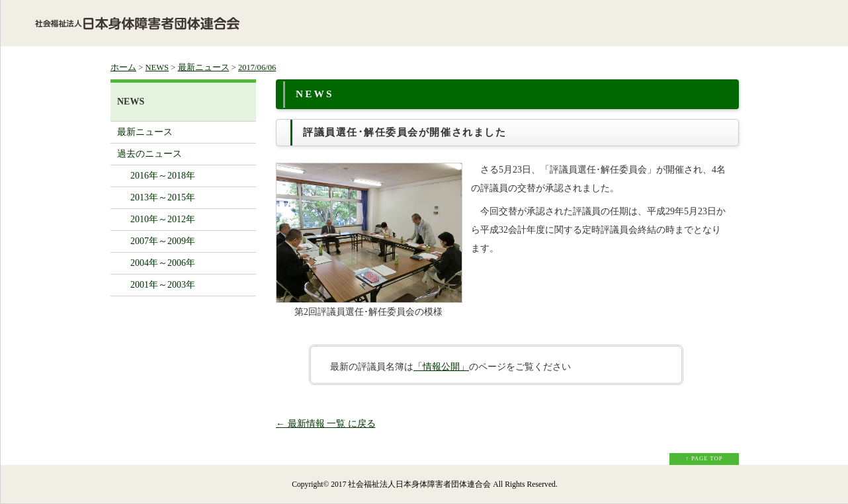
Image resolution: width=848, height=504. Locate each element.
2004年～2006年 (163, 263)
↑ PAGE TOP (704, 458)
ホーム (123, 67)
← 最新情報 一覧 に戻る (326, 424)
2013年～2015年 (163, 197)
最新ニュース (204, 67)
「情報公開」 (441, 367)
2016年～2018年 (163, 176)
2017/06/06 (257, 67)
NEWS (157, 67)
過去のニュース (149, 154)
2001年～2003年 (163, 285)
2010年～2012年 (163, 219)
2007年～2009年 (163, 241)
